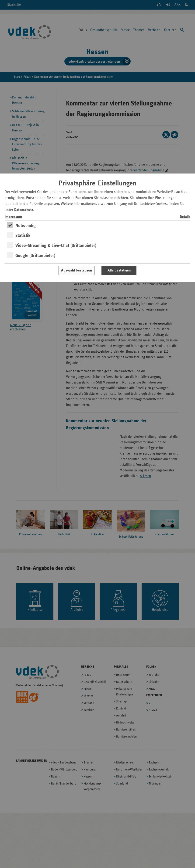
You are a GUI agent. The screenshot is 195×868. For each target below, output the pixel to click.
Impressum (13, 217)
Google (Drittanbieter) (35, 256)
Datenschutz (24, 210)
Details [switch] (185, 217)
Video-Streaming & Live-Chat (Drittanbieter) (56, 246)
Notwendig (26, 226)
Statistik (23, 235)
